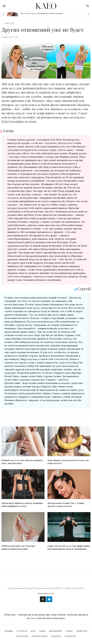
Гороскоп (22, 631)
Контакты (70, 636)
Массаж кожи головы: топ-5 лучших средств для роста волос (66, 505)
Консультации (40, 636)
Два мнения (55, 631)
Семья (42, 631)
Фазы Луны (22, 636)
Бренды (9, 631)
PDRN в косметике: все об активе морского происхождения (18, 547)
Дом (33, 631)
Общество (82, 631)
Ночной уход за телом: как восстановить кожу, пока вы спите (22, 462)
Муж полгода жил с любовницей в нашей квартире (42, 13)
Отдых (69, 631)
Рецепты (56, 636)
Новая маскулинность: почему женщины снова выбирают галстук (22, 505)
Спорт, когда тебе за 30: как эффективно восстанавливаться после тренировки (69, 547)
